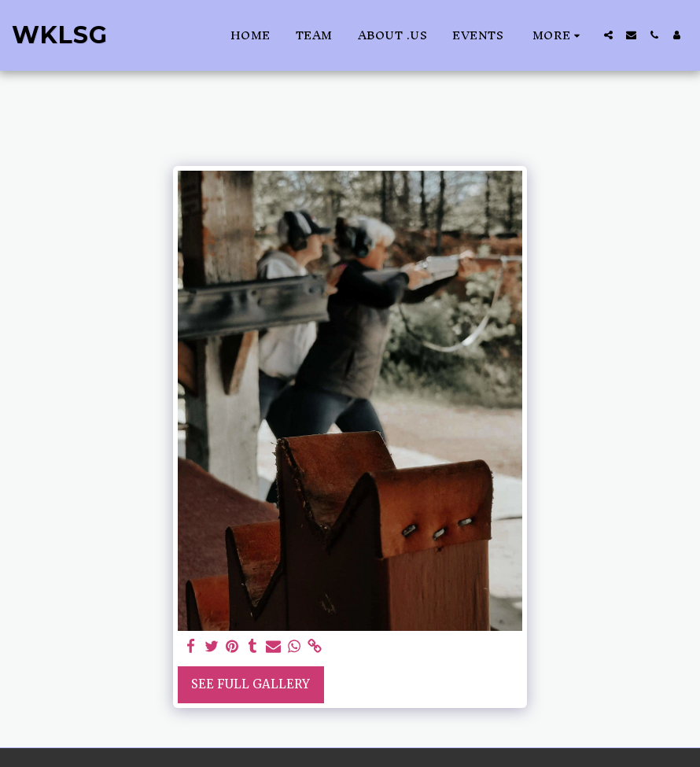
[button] (608, 35)
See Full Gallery (251, 684)
